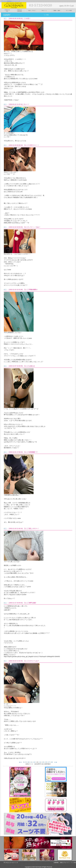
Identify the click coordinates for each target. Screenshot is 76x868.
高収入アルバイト (65, 863)
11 (31, 762)
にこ (5, 18)
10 (28, 762)
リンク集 (73, 863)
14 (40, 762)
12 (34, 762)
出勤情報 (56, 863)
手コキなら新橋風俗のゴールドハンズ (11, 1)
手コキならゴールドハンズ (11, 863)
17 (49, 762)
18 (52, 762)
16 (46, 762)
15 (43, 762)
